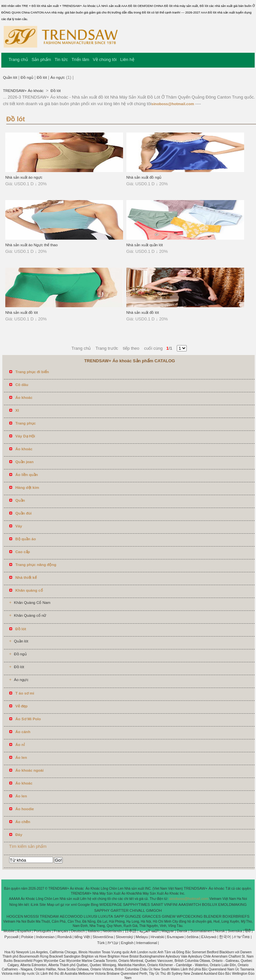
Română (64, 937)
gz (62, 905)
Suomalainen (201, 931)
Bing (95, 905)
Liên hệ (127, 59)
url (57, 905)
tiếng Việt (82, 937)
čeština (192, 937)
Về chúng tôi (105, 59)
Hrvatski (158, 937)
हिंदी (248, 931)
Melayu (142, 937)
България (175, 937)
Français (61, 931)
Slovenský (124, 937)
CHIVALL (137, 910)
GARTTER (120, 910)
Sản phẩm (41, 59)
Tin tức (61, 59)
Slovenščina (103, 937)
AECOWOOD (71, 916)
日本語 (131, 931)
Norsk (220, 931)
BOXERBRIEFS (236, 916)
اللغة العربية (149, 931)
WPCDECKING (190, 916)
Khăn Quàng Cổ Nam (32, 603)
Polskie (27, 937)
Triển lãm (80, 59)
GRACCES (152, 916)
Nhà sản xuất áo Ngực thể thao (32, 245)
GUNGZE (133, 916)
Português (42, 931)
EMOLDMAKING (232, 905)
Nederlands (112, 931)
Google (84, 905)
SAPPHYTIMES (137, 905)
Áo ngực (58, 77)
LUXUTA (106, 916)
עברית (113, 943)
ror (68, 905)
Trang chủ (18, 59)
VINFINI (171, 905)
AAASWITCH (190, 905)
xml (74, 905)
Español (24, 931)
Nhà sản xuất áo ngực (24, 177)
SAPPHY (102, 910)
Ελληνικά (209, 937)
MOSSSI (32, 916)
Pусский (11, 937)
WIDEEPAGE (111, 905)
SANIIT (157, 905)
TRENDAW (49, 916)
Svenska (235, 931)
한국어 (225, 937)
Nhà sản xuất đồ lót (22, 312)
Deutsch (78, 931)
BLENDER (212, 916)
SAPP (119, 916)
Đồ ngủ (27, 77)
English (127, 943)
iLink (35, 905)
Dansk (182, 931)
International (147, 943)
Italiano (94, 931)
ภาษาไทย (242, 937)
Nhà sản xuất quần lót (145, 245)
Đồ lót (42, 77)
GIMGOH (154, 910)
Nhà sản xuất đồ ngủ (144, 177)
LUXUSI (91, 916)
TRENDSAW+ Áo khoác (24, 91)
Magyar (168, 931)
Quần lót (10, 77)
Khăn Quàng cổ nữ (30, 615)
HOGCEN (15, 916)
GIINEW (169, 916)
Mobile (9, 931)
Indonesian (45, 937)
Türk (101, 943)
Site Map (47, 905)
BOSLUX (210, 905)
